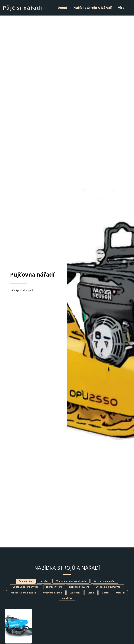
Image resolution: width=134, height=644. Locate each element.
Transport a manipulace (23, 593)
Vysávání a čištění (53, 593)
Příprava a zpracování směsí (71, 581)
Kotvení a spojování (104, 581)
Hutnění (44, 581)
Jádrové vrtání (54, 587)
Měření (105, 593)
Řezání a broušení (79, 587)
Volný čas (67, 598)
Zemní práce (26, 581)
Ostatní (120, 593)
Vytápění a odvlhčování (109, 587)
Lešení (91, 593)
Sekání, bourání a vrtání (26, 587)
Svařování (75, 593)
